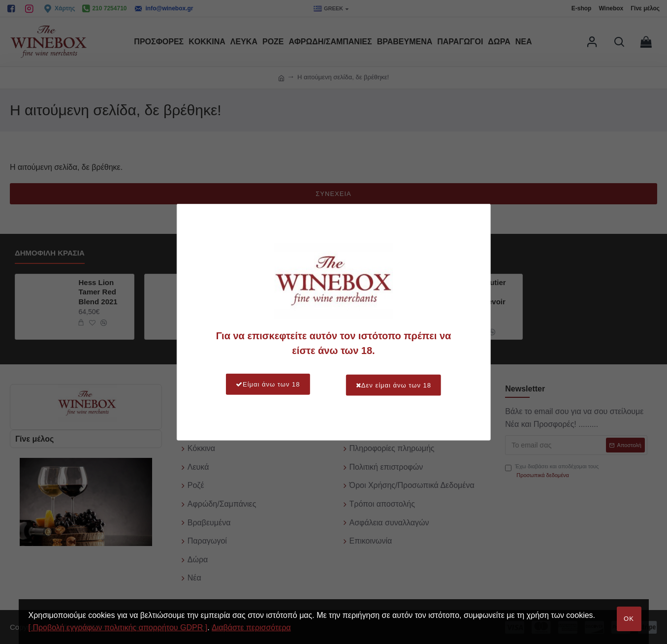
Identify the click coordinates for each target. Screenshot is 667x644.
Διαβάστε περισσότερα (251, 628)
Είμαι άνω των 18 (264, 384)
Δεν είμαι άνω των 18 (397, 384)
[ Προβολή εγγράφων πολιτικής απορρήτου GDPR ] (118, 628)
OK (629, 619)
